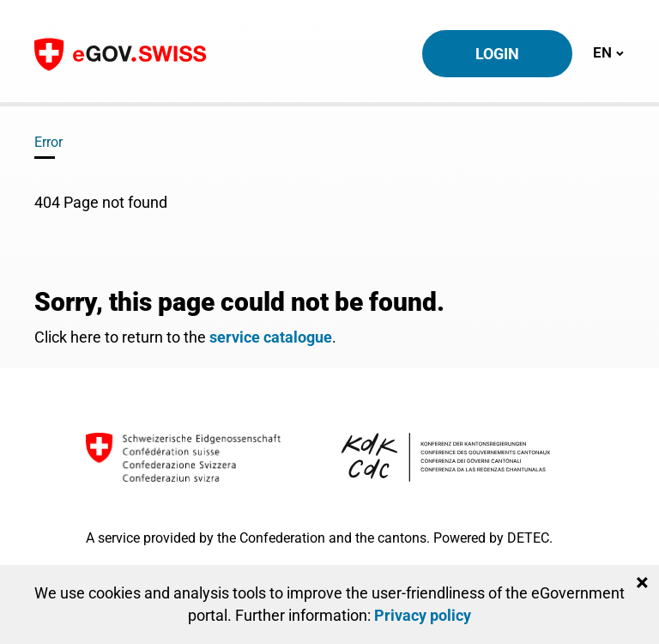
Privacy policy (423, 615)
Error (48, 142)
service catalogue (271, 337)
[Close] (642, 583)
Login (497, 54)
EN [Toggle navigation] (608, 52)
